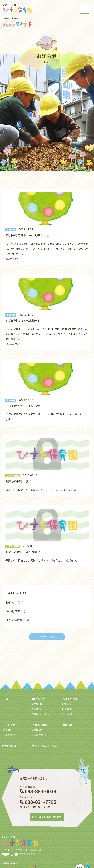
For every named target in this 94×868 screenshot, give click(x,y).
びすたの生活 (70, 699)
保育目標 (37, 704)
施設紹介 (37, 709)
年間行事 (67, 714)
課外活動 (67, 709)
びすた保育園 (14, 620)
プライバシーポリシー (44, 746)
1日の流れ (68, 704)
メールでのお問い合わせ (47, 817)
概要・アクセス (40, 714)
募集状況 (37, 730)
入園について (9, 735)
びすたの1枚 (9, 746)
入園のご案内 (40, 725)
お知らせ (11, 603)
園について (38, 699)
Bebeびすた (13, 611)
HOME (5, 699)
